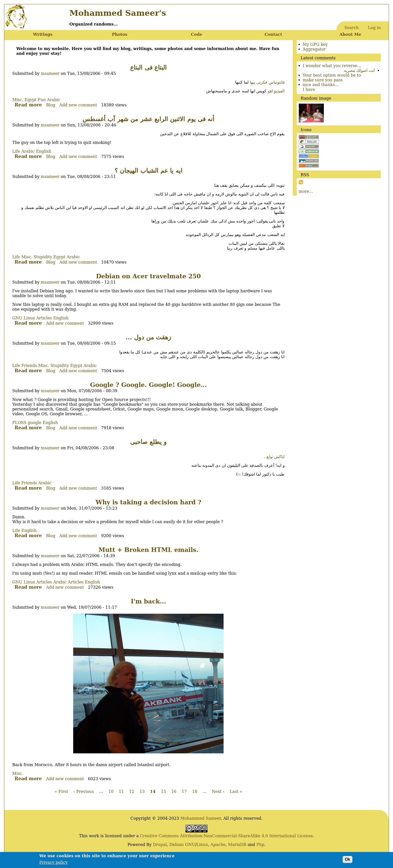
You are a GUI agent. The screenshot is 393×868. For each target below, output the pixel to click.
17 (184, 792)
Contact (273, 34)
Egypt (31, 100)
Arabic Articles (68, 582)
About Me (350, 34)
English (43, 151)
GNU (190, 845)
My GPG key (315, 44)
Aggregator (314, 49)
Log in (374, 28)
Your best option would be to (332, 75)
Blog (51, 105)
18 (195, 792)
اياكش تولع (275, 457)
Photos (119, 34)
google (35, 423)
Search (352, 28)
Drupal (160, 845)
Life (16, 151)
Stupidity (43, 257)
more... (306, 191)
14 (153, 792)
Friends (29, 366)
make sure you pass (323, 80)
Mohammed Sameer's (118, 13)
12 (132, 792)
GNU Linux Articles (32, 318)
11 (121, 792)
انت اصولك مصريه (359, 70)
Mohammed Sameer (201, 818)
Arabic (54, 100)
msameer (50, 73)
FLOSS (19, 423)
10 (111, 792)
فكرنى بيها (259, 82)
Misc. (18, 100)
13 (142, 792)
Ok (348, 861)
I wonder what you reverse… (332, 66)
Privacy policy (54, 864)
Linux (202, 845)
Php (260, 845)
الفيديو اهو (276, 91)
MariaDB (237, 845)
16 (174, 792)
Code (197, 34)
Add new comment (78, 105)
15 (163, 792)
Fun (42, 100)
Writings (43, 34)
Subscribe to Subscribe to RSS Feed (301, 182)
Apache (218, 845)
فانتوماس (277, 82)
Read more (28, 105)
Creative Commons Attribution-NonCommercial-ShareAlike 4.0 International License (226, 836)
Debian (177, 845)
